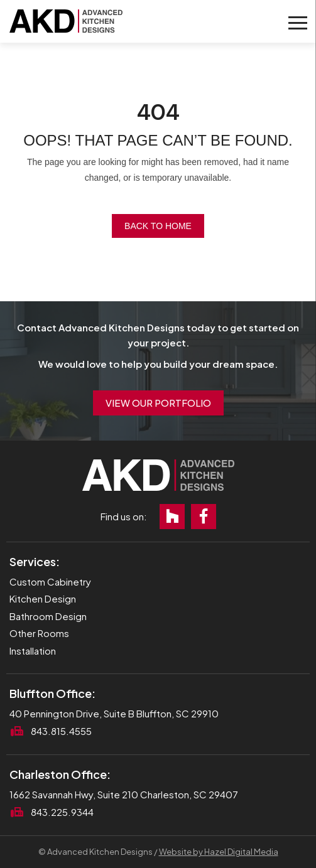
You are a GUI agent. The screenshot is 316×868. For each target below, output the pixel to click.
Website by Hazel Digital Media (219, 852)
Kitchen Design (43, 598)
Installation (33, 651)
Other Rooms (39, 633)
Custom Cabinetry (50, 581)
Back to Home (158, 226)
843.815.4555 (61, 731)
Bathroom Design (48, 616)
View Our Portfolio (158, 403)
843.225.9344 (62, 812)
